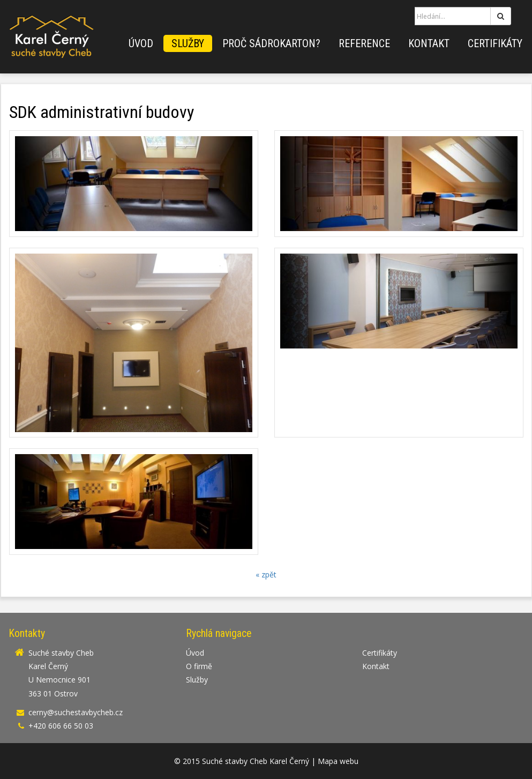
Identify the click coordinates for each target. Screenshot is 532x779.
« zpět (266, 574)
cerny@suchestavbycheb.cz (76, 712)
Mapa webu (338, 761)
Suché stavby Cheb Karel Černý (256, 761)
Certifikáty (495, 43)
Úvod (141, 43)
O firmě (199, 666)
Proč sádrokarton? (271, 43)
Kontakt (429, 43)
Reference (364, 43)
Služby (188, 43)
